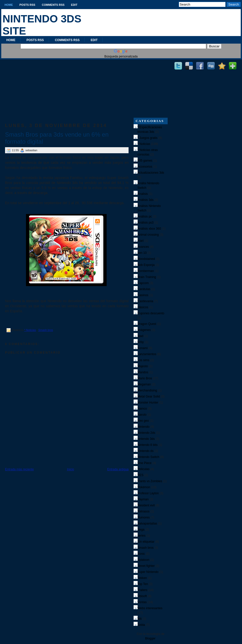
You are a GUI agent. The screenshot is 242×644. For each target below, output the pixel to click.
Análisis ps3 (145, 223)
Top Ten (143, 584)
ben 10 (142, 253)
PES (140, 475)
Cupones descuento (151, 313)
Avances (143, 247)
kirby (141, 342)
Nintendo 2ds (146, 433)
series (141, 536)
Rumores (144, 517)
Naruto (142, 415)
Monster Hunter (148, 403)
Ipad (140, 336)
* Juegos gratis (147, 138)
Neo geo (143, 421)
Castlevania (145, 301)
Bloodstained (146, 259)
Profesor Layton (148, 493)
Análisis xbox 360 (149, 229)
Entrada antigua (118, 469)
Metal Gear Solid (149, 396)
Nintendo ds (145, 451)
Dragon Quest (147, 324)
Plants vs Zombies (150, 481)
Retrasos (143, 511)
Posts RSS (27, 5)
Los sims (143, 360)
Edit (74, 5)
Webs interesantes (150, 608)
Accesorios (145, 167)
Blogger (150, 638)
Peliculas (143, 469)
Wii (140, 619)
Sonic (141, 554)
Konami (143, 348)
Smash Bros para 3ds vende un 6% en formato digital (57, 138)
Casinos (143, 295)
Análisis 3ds (145, 200)
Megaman (144, 384)
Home (9, 5)
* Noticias (30, 330)
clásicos (143, 307)
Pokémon (144, 487)
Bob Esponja (146, 265)
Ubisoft (142, 596)
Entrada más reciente (19, 469)
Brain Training (147, 277)
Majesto (143, 366)
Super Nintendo (148, 572)
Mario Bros (145, 378)
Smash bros (46, 330)
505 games (145, 161)
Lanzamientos (147, 354)
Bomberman (146, 271)
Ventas (142, 602)
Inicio (71, 469)
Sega (141, 530)
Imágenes (144, 330)
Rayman (143, 499)
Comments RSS (53, 5)
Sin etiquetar (146, 542)
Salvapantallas (147, 524)
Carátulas (144, 289)
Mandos (143, 372)
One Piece (144, 463)
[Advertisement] (67, 86)
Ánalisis (143, 194)
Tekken (142, 578)
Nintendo (143, 427)
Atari (141, 241)
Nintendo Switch (148, 457)
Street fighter (146, 566)
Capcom (143, 283)
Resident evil (146, 505)
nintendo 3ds (146, 439)
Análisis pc (145, 217)
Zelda (141, 625)
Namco (142, 409)
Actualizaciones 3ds (151, 173)
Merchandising (147, 390)
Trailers (142, 590)
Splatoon (143, 560)
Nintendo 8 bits (147, 445)
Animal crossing (148, 235)
